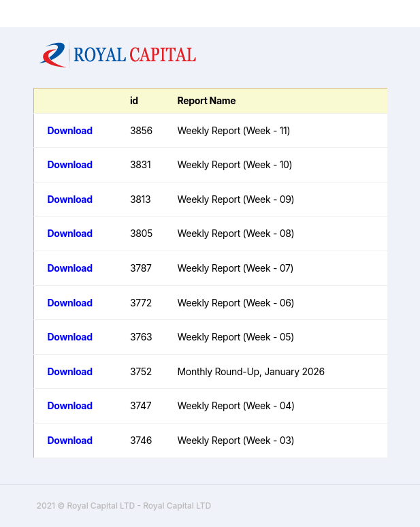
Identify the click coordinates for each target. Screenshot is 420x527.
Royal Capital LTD (177, 506)
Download (70, 130)
